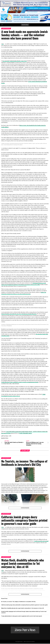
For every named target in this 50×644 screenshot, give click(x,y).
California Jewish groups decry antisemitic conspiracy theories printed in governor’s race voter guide (24, 605)
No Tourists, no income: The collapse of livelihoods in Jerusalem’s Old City (18, 602)
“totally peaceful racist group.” (41, 541)
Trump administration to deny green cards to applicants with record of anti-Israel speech (22, 617)
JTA (3, 44)
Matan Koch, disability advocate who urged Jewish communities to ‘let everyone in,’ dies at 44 (22, 609)
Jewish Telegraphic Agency (26, 433)
